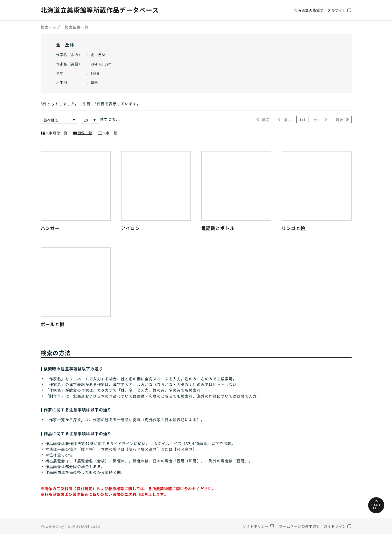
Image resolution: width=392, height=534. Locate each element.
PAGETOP (376, 506)
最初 (266, 120)
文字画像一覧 (54, 132)
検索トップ (51, 27)
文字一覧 (108, 132)
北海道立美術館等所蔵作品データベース (100, 10)
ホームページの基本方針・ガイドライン (313, 526)
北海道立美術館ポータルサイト (320, 10)
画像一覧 (83, 132)
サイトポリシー (256, 526)
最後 (340, 120)
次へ (317, 120)
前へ (288, 120)
